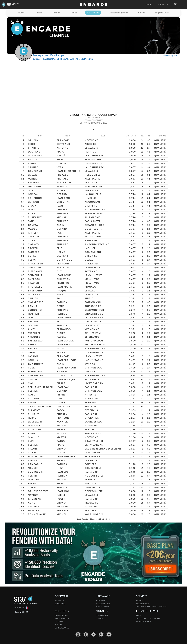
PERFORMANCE (62, 618)
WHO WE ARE (102, 615)
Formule (56, 13)
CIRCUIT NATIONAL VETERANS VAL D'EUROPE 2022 (63, 59)
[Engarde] (4, 4)
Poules (74, 13)
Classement (93, 13)
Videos (141, 13)
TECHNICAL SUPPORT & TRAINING (152, 607)
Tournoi (21, 13)
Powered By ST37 (171, 55)
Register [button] (163, 4)
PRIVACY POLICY (144, 621)
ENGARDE (60, 600)
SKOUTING (60, 604)
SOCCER (59, 625)
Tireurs (39, 13)
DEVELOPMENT (143, 604)
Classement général (118, 13)
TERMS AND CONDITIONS (148, 618)
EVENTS (140, 600)
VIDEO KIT (100, 600)
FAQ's (139, 615)
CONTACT (100, 618)
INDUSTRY (60, 621)
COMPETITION (62, 615)
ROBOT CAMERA (103, 607)
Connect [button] (149, 4)
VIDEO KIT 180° (103, 604)
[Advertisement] (93, 82)
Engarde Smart (162, 13)
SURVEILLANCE (62, 628)
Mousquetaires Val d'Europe (48, 55)
